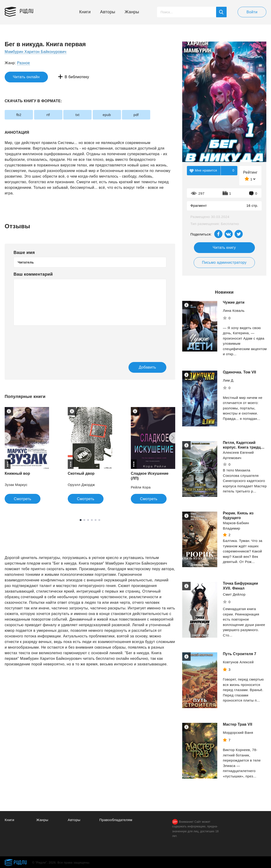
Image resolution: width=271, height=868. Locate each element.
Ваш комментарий (33, 274)
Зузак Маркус (16, 485)
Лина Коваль (234, 311)
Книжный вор (17, 473)
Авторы (108, 12)
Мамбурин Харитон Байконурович (36, 52)
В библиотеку (77, 77)
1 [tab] (81, 520)
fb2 (19, 115)
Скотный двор (81, 473)
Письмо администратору (224, 262)
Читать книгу (224, 248)
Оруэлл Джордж (81, 485)
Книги (85, 12)
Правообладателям (116, 820)
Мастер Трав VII (237, 726)
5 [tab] (96, 520)
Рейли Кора (141, 487)
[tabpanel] (90, 455)
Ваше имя (24, 253)
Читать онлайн (26, 77)
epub (107, 115)
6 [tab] (99, 520)
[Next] (175, 438)
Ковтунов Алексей (238, 663)
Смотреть (23, 499)
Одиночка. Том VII (239, 372)
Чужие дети (234, 302)
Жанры (132, 12)
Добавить (147, 367)
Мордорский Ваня (238, 734)
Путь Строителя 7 (240, 655)
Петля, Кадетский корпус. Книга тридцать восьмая (240, 448)
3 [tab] (88, 520)
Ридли (27, 11)
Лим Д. (229, 380)
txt (77, 115)
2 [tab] (84, 520)
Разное (23, 63)
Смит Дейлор (234, 596)
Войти (252, 12)
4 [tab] (92, 520)
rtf (48, 115)
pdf (136, 115)
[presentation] (49, 341)
